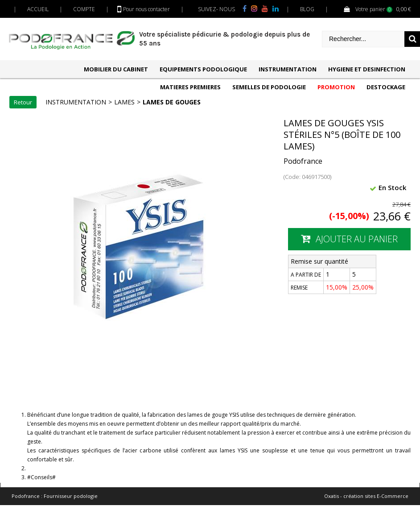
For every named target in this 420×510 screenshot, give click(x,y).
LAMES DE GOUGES (172, 102)
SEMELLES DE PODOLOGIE (269, 87)
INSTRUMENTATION (288, 69)
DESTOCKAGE (386, 87)
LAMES (124, 102)
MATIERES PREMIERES (190, 87)
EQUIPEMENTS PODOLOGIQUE (203, 69)
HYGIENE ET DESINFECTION (367, 69)
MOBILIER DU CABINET (116, 69)
